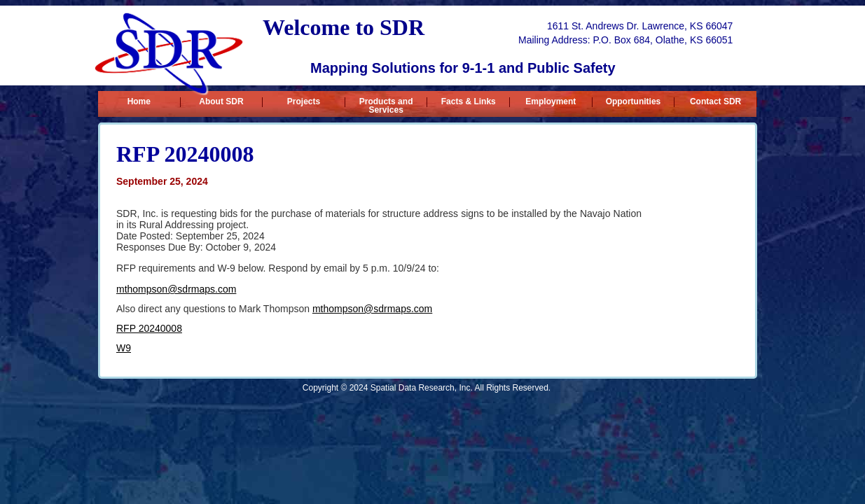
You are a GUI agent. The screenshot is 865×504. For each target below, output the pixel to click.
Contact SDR (715, 102)
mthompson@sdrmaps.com (176, 289)
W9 (124, 348)
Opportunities (634, 102)
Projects (304, 102)
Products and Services (386, 102)
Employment (551, 102)
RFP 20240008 (149, 328)
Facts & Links (469, 102)
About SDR (221, 102)
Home (139, 102)
